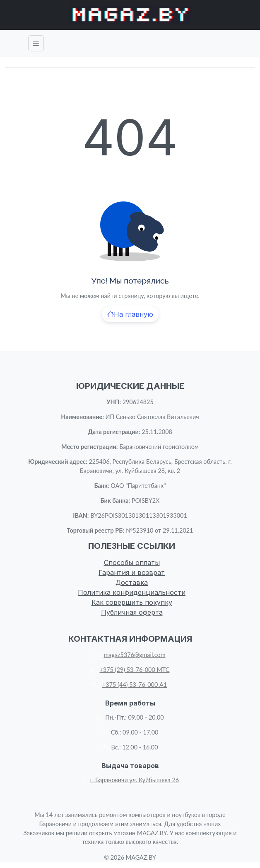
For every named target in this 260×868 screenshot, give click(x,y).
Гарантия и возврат (132, 572)
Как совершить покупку (132, 602)
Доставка (132, 582)
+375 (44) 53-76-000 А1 (130, 685)
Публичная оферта (132, 612)
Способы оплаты (132, 563)
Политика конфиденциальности (132, 592)
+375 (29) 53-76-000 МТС (130, 670)
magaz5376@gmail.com (130, 655)
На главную (130, 314)
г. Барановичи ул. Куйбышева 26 (130, 780)
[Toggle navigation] (36, 43)
